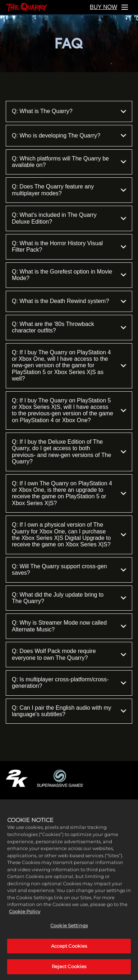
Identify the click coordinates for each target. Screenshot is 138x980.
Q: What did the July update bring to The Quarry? (69, 598)
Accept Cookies (69, 951)
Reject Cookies (69, 972)
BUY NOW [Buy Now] (103, 7)
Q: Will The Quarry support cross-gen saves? (69, 570)
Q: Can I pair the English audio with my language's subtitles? (69, 711)
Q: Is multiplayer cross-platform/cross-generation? (69, 683)
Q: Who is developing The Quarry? (69, 136)
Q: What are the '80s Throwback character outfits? (69, 327)
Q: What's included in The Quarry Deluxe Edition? (69, 218)
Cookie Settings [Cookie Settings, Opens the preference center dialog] (69, 930)
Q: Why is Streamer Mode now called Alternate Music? (69, 626)
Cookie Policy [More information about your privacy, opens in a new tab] (25, 916)
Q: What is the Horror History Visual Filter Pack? (69, 246)
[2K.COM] (17, 778)
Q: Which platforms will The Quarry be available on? (69, 162)
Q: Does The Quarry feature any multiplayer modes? (69, 190)
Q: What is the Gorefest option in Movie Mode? (69, 275)
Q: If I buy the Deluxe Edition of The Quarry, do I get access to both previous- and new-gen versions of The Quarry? (69, 452)
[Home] (26, 7)
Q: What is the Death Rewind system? (69, 301)
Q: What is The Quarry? (69, 111)
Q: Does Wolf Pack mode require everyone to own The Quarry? (69, 654)
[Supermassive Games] (60, 778)
